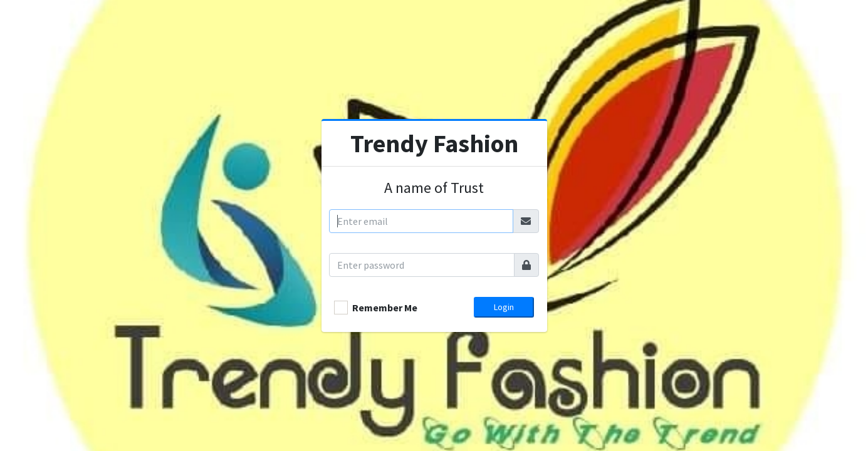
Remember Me (385, 308)
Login (504, 307)
